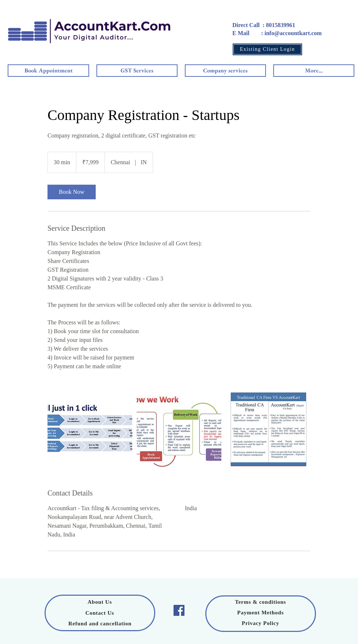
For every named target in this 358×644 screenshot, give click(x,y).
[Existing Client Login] (267, 49)
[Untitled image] (90, 429)
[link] (72, 192)
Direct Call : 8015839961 (264, 25)
